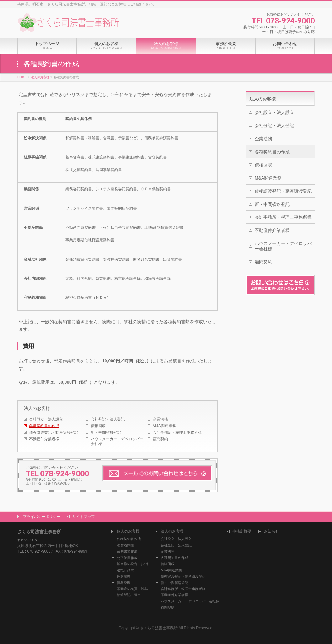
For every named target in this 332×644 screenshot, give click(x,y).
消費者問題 (125, 545)
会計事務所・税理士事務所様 (177, 432)
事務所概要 (242, 532)
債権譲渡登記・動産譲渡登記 (54, 432)
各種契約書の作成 (44, 426)
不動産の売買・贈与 (132, 589)
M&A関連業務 (164, 426)
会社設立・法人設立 (46, 419)
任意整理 (124, 576)
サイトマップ (84, 517)
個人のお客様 (128, 532)
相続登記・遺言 (129, 595)
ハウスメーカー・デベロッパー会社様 (117, 441)
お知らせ (272, 532)
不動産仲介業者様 (44, 439)
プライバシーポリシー (42, 517)
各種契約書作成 (129, 539)
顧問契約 (160, 439)
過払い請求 (125, 570)
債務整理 (124, 583)
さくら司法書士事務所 (159, 628)
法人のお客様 (37, 408)
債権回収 (98, 426)
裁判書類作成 (127, 551)
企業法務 (160, 419)
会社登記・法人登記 (108, 419)
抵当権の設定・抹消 (132, 564)
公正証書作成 (127, 558)
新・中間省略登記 (106, 432)
